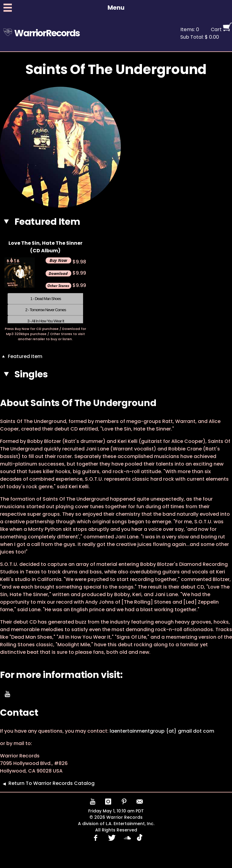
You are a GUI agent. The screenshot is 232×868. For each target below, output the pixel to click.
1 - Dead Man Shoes (45, 299)
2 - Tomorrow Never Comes (46, 310)
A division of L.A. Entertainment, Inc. (116, 824)
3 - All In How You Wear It (45, 321)
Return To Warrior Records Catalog (47, 783)
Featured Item (21, 356)
